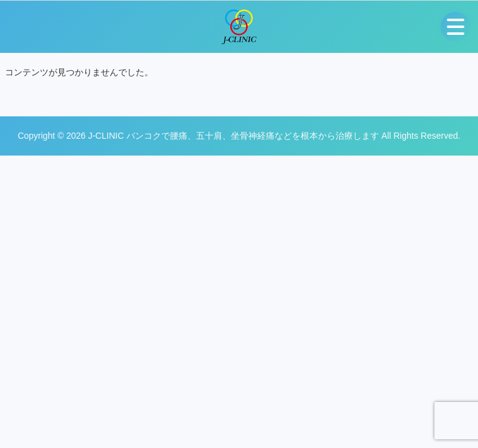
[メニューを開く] (456, 27)
